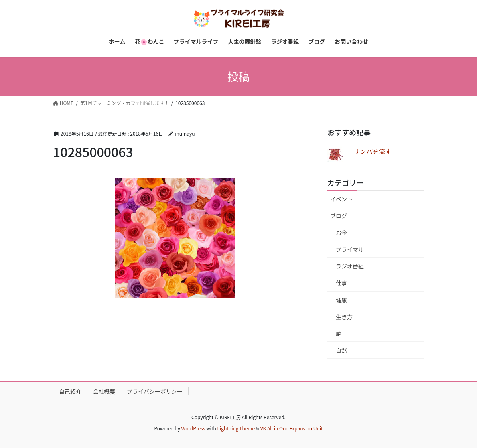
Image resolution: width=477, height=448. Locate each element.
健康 (341, 300)
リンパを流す (372, 151)
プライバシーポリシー (155, 391)
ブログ (339, 216)
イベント (341, 199)
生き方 (344, 317)
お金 (341, 233)
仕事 (341, 283)
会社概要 (104, 391)
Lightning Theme (236, 428)
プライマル (350, 249)
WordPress (193, 428)
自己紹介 (70, 391)
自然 (341, 350)
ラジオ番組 (350, 266)
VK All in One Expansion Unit (292, 428)
